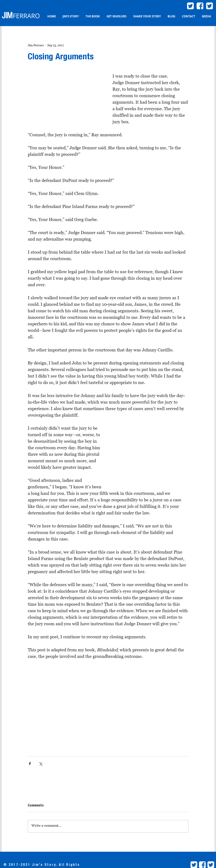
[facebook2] (200, 6)
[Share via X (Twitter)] (40, 764)
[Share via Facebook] (30, 764)
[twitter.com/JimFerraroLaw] (190, 6)
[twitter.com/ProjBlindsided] (209, 6)
